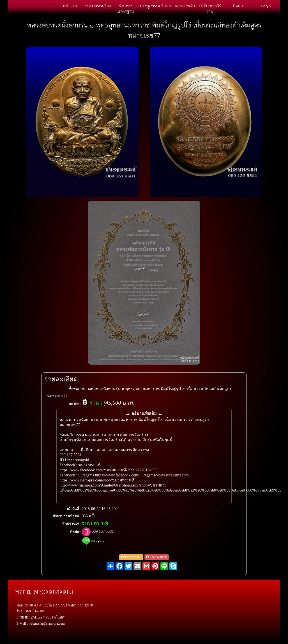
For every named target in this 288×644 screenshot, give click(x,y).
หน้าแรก (70, 6)
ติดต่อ (238, 6)
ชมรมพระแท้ (95, 523)
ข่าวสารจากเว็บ (182, 6)
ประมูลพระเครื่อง (154, 6)
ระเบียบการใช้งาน (210, 8)
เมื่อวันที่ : (74, 509)
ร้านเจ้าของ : (71, 523)
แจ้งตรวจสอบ (131, 557)
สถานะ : (75, 404)
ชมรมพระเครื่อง (98, 6)
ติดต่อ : (75, 532)
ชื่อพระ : (75, 389)
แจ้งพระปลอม (157, 557)
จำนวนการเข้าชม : (67, 516)
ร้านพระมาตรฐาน (126, 8)
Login (266, 6)
